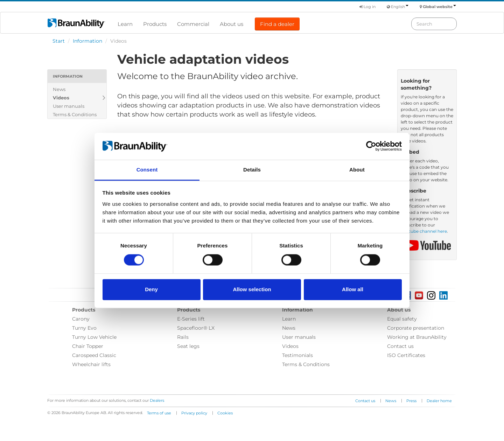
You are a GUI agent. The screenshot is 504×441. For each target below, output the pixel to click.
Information (87, 41)
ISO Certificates (406, 355)
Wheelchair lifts (91, 364)
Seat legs (188, 346)
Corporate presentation (416, 328)
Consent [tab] (147, 170)
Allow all (353, 289)
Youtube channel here (424, 231)
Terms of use (159, 413)
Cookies (225, 413)
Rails (183, 337)
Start (59, 41)
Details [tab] (252, 170)
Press (411, 401)
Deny (151, 289)
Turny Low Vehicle (94, 337)
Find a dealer (277, 24)
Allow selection (252, 289)
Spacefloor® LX (196, 328)
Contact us (400, 346)
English (400, 7)
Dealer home (439, 401)
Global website (439, 7)
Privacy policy (194, 413)
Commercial (193, 24)
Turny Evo (84, 328)
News (59, 89)
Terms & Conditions (75, 114)
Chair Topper (88, 346)
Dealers (157, 400)
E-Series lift (191, 319)
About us (232, 24)
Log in (367, 7)
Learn (125, 24)
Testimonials (297, 355)
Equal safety (402, 319)
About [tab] (357, 170)
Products (155, 24)
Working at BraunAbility (417, 337)
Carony (81, 319)
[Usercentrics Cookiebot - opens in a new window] (371, 146)
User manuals (69, 106)
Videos (61, 98)
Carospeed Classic (94, 355)
